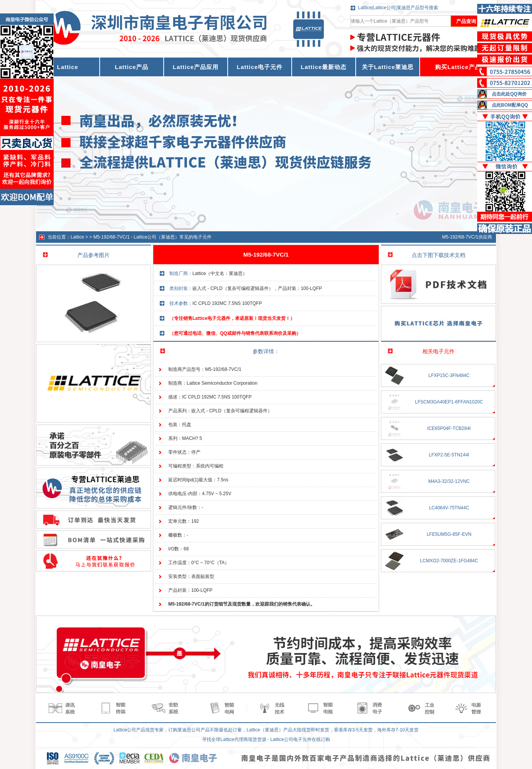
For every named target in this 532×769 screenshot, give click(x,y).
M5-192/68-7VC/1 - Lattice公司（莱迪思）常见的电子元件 (152, 237)
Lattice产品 (132, 67)
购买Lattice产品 (458, 67)
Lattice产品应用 (196, 67)
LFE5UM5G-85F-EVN (449, 534)
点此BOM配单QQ (510, 105)
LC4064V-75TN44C (449, 508)
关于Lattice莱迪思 (388, 67)
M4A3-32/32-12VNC (449, 481)
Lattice (77, 237)
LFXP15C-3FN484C (449, 375)
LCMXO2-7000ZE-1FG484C (449, 561)
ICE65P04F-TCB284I (449, 428)
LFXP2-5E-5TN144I (449, 455)
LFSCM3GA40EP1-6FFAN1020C (449, 402)
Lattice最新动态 (324, 67)
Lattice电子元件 (260, 67)
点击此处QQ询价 (509, 94)
